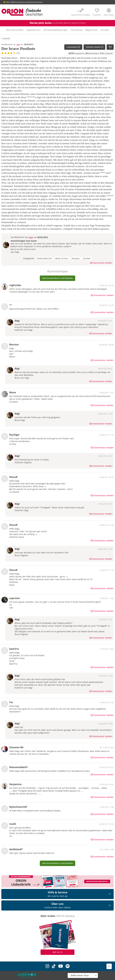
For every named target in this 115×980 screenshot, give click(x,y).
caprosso (15, 598)
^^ (11, 305)
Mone (13, 392)
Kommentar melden (102, 295)
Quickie (87, 258)
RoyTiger (14, 435)
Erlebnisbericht (44, 258)
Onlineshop (77, 30)
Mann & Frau (62, 258)
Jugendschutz (33, 30)
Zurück (6, 38)
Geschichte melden (101, 263)
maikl (13, 824)
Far (11, 702)
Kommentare (92, 53)
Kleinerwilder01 (19, 767)
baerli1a (14, 649)
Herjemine (15, 784)
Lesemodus (73, 47)
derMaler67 (16, 849)
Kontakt (105, 30)
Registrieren (92, 30)
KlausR (13, 477)
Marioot (14, 345)
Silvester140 (16, 747)
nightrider (15, 285)
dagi (18, 44)
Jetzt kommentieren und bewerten (58, 278)
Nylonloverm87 (18, 807)
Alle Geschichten (15, 30)
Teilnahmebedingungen (56, 30)
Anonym (76, 258)
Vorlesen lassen (94, 47)
